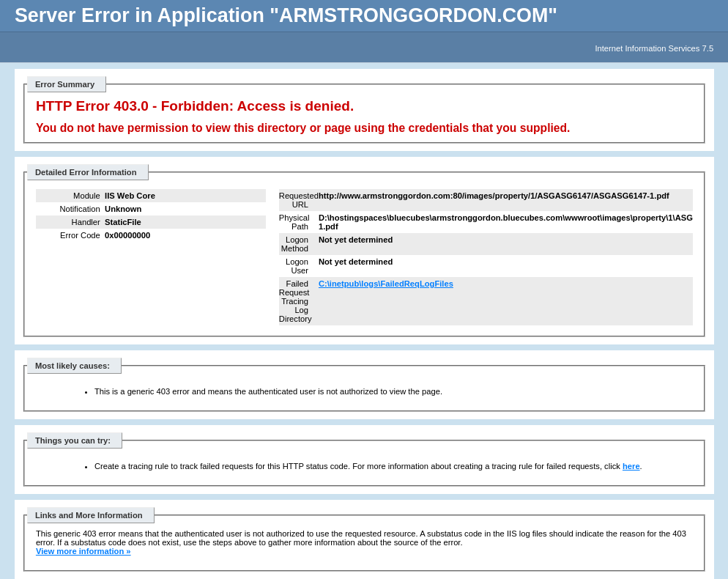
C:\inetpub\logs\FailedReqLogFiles (386, 284)
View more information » (83, 551)
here (631, 466)
